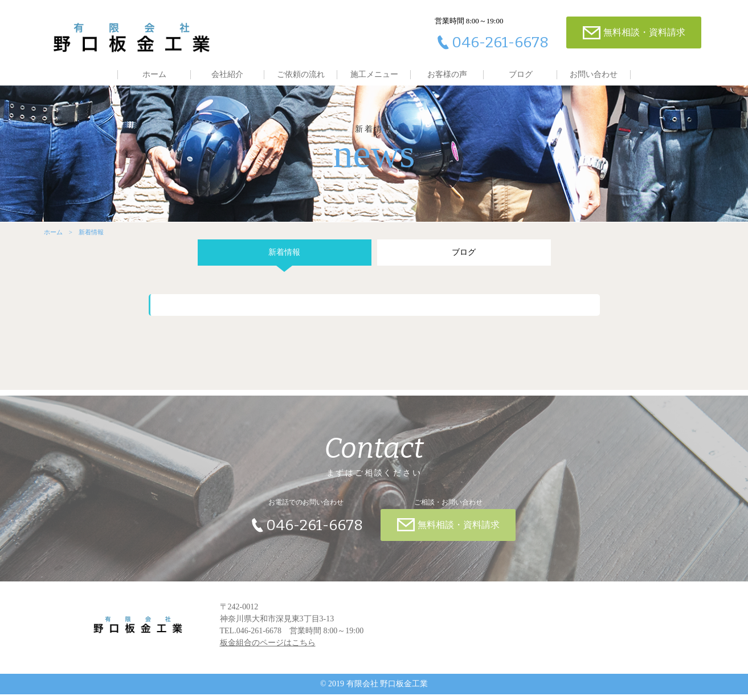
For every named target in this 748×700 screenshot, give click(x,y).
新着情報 (283, 258)
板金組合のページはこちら (268, 648)
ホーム (154, 74)
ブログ (521, 74)
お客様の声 (447, 74)
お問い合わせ (594, 74)
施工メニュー (374, 74)
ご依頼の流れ (301, 74)
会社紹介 (227, 74)
